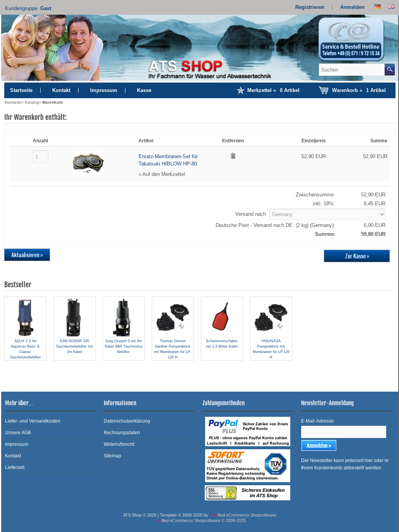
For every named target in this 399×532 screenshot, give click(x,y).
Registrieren (310, 7)
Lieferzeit (15, 467)
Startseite (21, 90)
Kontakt (61, 90)
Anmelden (352, 7)
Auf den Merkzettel (164, 174)
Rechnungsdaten (122, 433)
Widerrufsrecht (119, 444)
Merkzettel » (273, 90)
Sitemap (112, 456)
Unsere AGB (18, 433)
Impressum (104, 90)
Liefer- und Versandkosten (33, 421)
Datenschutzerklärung (127, 421)
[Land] (327, 214)
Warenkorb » (359, 90)
